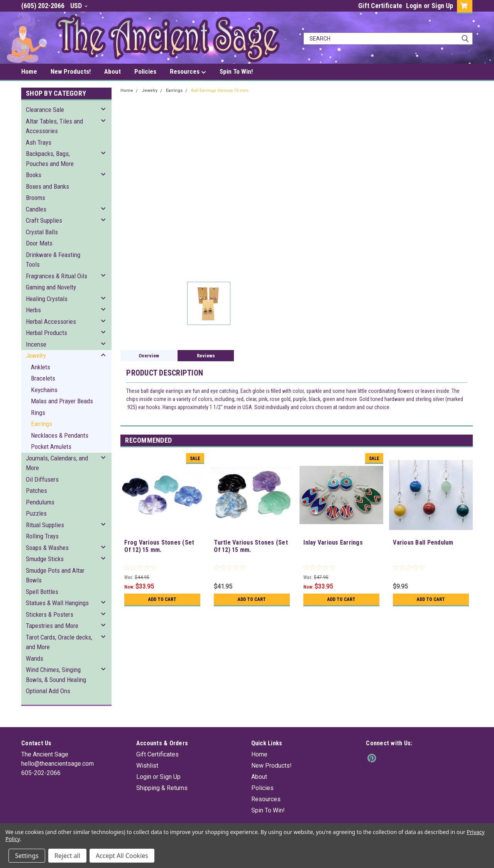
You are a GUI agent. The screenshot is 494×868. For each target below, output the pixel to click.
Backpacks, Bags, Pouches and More (50, 159)
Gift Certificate (380, 6)
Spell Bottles (42, 592)
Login (414, 6)
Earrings (41, 424)
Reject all (67, 856)
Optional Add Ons (48, 691)
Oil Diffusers (42, 479)
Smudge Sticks (45, 559)
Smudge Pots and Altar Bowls (55, 575)
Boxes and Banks (47, 186)
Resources (188, 72)
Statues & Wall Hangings (57, 603)
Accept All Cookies (122, 856)
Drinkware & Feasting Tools (53, 260)
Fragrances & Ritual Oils (57, 276)
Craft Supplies (44, 220)
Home (29, 71)
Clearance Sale (45, 110)
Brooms (36, 198)
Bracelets (43, 378)
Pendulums (40, 502)
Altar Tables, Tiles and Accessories (54, 126)
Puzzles (36, 513)
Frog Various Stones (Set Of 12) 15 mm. (159, 546)
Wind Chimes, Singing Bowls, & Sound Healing (56, 675)
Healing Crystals (47, 299)
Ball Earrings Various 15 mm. (220, 91)
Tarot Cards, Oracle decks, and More (59, 642)
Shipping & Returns (162, 788)
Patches (36, 491)
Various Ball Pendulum (423, 542)
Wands (35, 658)
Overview (149, 356)
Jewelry (36, 355)
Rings (38, 413)
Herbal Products (47, 333)
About (113, 71)
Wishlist (147, 766)
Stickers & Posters (50, 614)
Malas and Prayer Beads (62, 401)
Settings (27, 856)
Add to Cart (162, 599)
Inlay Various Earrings (333, 542)
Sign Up (442, 6)
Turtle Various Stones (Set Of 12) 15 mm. (251, 546)
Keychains (44, 390)
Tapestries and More (52, 626)
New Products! (71, 71)
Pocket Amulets (51, 447)
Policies (145, 71)
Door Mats (39, 243)
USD (79, 6)
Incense (36, 344)
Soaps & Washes (47, 548)
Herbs (33, 310)
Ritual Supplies (45, 525)
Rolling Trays (42, 536)
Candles (36, 209)
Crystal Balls (42, 232)
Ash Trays (39, 142)
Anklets (41, 367)
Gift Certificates (157, 754)
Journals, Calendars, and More (57, 463)
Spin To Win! (236, 71)
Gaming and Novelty (51, 287)
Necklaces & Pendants (60, 435)
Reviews (206, 356)
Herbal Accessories (51, 321)
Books (34, 175)
